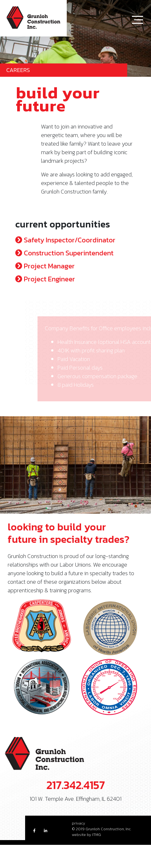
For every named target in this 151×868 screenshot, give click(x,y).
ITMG (97, 835)
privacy (79, 823)
